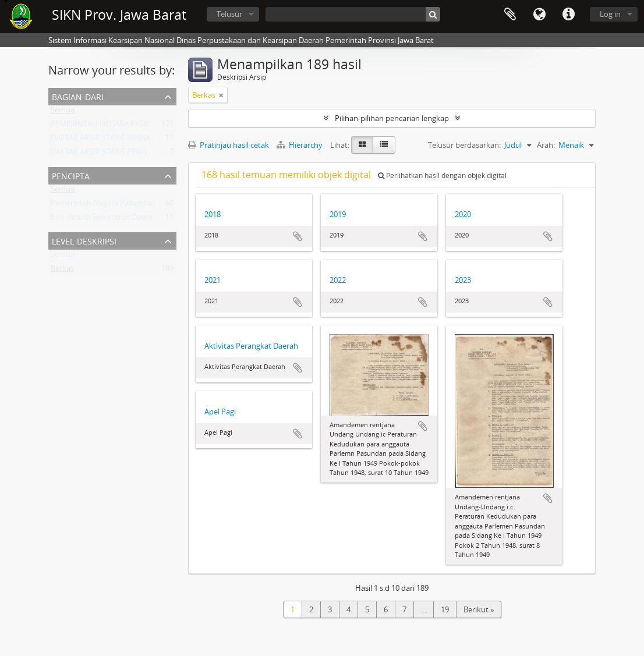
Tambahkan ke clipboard (298, 236)
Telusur (229, 14)
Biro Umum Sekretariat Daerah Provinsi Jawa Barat (137, 219)
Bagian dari (78, 96)
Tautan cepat (568, 15)
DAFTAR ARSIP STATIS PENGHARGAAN (116, 154)
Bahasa (539, 15)
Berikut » (479, 609)
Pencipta (71, 175)
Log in (610, 14)
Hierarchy (300, 145)
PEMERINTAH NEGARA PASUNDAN (111, 126)
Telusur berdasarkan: (464, 145)
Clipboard (510, 15)
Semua (63, 112)
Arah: (546, 145)
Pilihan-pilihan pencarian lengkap (392, 118)
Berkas (62, 271)
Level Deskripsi (84, 240)
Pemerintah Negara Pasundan (103, 205)
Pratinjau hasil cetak (229, 145)
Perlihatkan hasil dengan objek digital (442, 175)
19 (445, 609)
